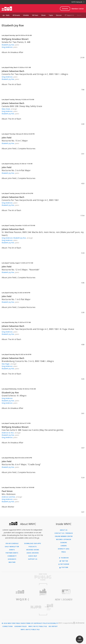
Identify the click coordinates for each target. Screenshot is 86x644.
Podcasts (33, 547)
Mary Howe (6, 109)
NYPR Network (78, 2)
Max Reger (6, 364)
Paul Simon (7, 491)
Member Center (78, 9)
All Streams (16, 15)
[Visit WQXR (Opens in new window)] (22, 600)
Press (64, 552)
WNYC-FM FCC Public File (38, 626)
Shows (43, 15)
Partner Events (12, 553)
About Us (64, 530)
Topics (51, 15)
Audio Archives (33, 553)
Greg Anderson (7, 47)
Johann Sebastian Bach (13, 71)
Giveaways (12, 559)
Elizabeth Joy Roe (8, 45)
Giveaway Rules (21, 626)
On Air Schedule (12, 544)
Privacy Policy (42, 623)
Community (12, 556)
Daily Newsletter (12, 547)
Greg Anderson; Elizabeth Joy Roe (14, 238)
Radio (8, 15)
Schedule (26, 15)
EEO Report (53, 626)
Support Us (69, 15)
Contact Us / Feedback (64, 533)
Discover (59, 15)
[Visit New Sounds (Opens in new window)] (64, 600)
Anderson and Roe (8, 497)
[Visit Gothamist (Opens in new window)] (43, 592)
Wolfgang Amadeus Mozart (15, 39)
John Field (6, 138)
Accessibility (53, 623)
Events (12, 550)
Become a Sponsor (64, 539)
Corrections (8, 626)
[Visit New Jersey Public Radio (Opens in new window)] (22, 607)
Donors (64, 543)
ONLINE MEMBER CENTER (64, 536)
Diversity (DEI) (64, 549)
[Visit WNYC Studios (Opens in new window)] (66, 592)
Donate (65, 9)
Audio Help (33, 556)
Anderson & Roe (8, 433)
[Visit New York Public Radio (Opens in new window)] (43, 577)
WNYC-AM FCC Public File (30, 630)
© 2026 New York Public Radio (14, 623)
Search (79, 15)
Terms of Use (31, 623)
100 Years (35, 15)
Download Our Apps (33, 544)
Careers (64, 546)
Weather (12, 562)
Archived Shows (33, 550)
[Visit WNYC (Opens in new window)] (20, 592)
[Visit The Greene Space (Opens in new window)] (64, 607)
